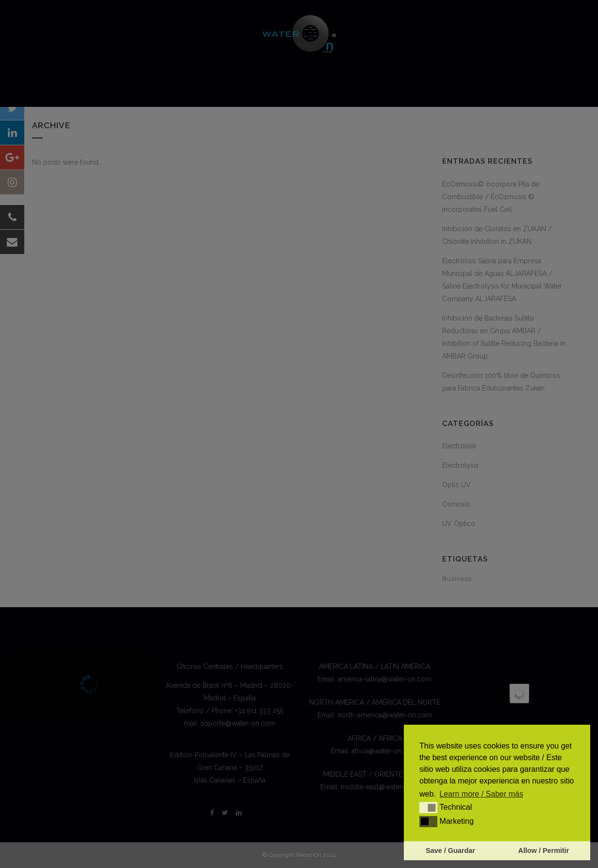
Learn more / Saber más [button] (481, 794)
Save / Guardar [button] (450, 851)
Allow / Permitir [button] (544, 851)
